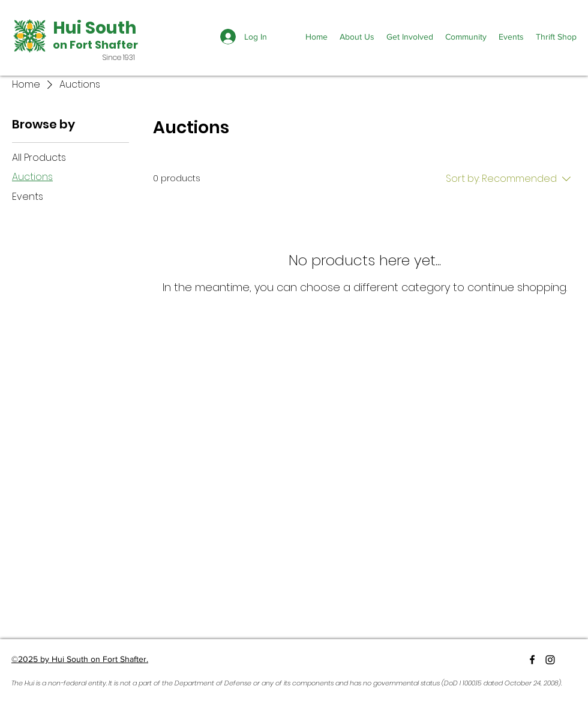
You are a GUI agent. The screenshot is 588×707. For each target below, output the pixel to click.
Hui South (94, 28)
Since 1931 (119, 57)
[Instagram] (550, 660)
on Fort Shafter (95, 45)
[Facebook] (532, 660)
